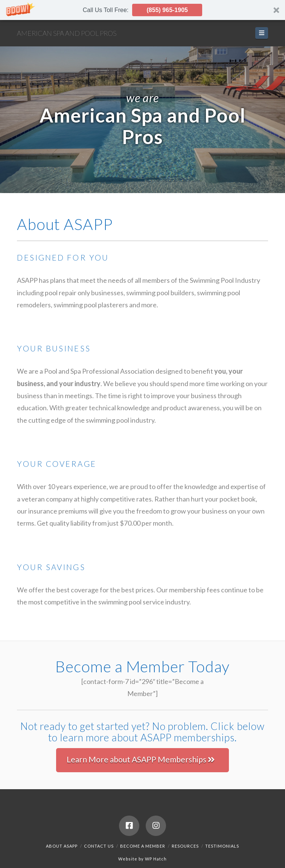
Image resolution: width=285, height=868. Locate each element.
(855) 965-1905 (167, 10)
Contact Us (99, 846)
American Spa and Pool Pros (67, 33)
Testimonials (222, 846)
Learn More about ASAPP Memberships (141, 760)
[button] (142, 10)
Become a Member (143, 846)
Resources (185, 846)
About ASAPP (62, 846)
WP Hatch (156, 859)
